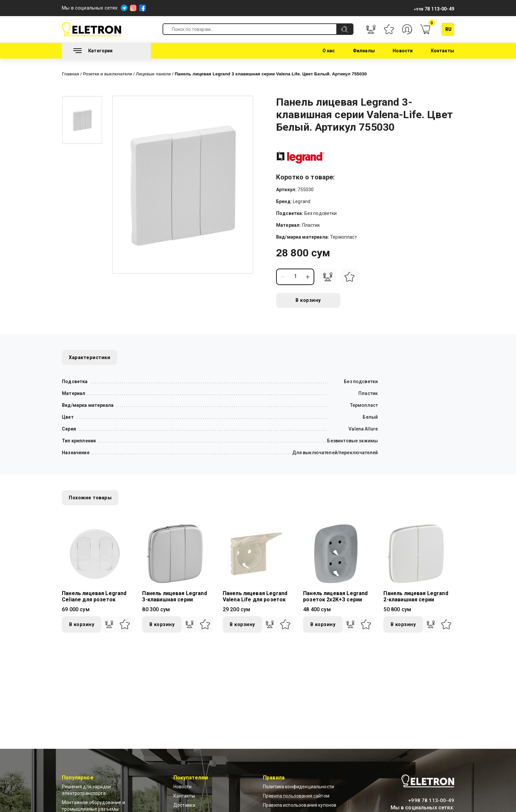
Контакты (442, 51)
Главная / (74, 74)
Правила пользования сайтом (296, 796)
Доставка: (185, 805)
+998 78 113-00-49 (431, 801)
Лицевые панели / (166, 74)
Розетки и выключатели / (115, 74)
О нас (329, 51)
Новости (403, 51)
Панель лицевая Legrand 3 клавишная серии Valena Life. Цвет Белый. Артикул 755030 (295, 74)
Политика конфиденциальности (298, 787)
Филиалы (364, 51)
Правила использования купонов (300, 805)
